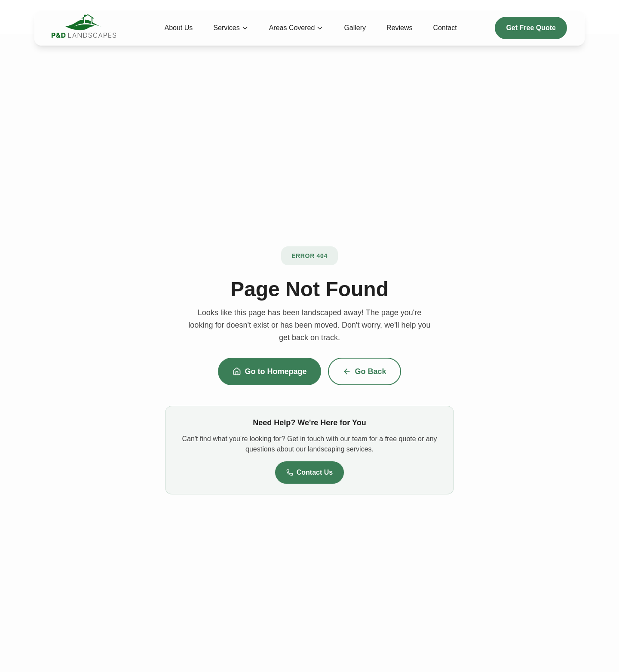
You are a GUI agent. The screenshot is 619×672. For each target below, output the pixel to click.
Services (231, 28)
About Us (179, 28)
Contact (445, 28)
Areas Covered (296, 28)
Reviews (399, 28)
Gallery (355, 28)
